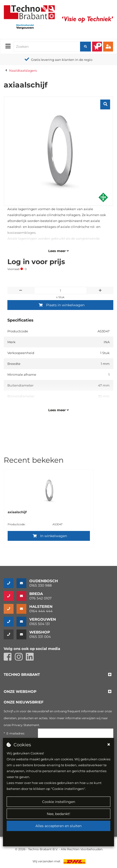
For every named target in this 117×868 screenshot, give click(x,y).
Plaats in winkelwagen (62, 305)
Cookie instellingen (59, 802)
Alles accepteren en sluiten (58, 826)
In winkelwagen (50, 536)
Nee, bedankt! (58, 814)
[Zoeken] (85, 47)
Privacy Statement (25, 725)
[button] (22, 675)
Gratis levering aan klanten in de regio (62, 60)
